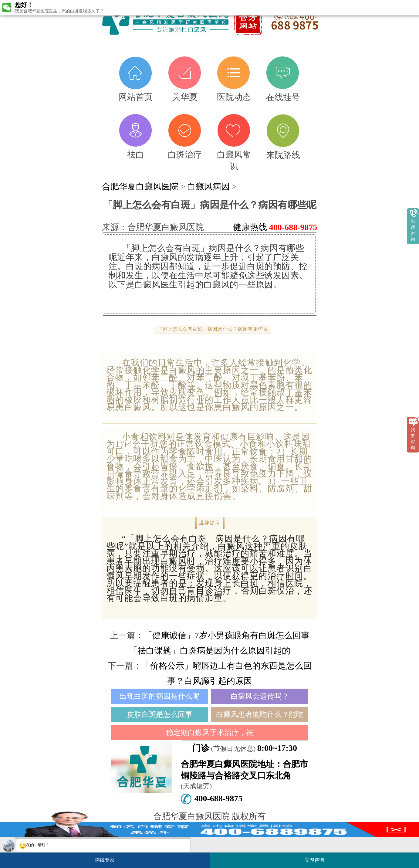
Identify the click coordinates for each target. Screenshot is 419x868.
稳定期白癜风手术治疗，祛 (210, 733)
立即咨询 (317, 858)
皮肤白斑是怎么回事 (160, 714)
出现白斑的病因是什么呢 (160, 696)
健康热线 (275, 227)
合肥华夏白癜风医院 (140, 186)
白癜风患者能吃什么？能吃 (260, 714)
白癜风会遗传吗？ (260, 696)
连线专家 (105, 860)
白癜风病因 (208, 186)
